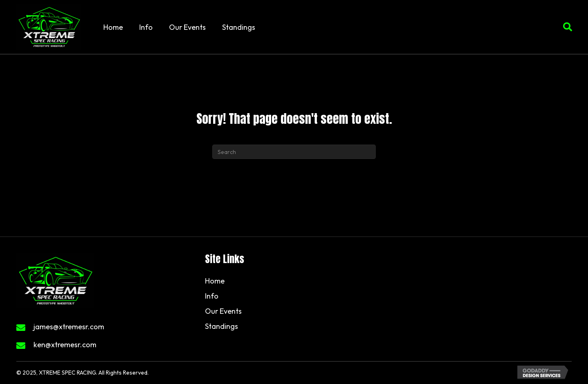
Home (215, 281)
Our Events (223, 311)
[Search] (294, 152)
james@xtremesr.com (69, 327)
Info (212, 296)
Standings (222, 326)
